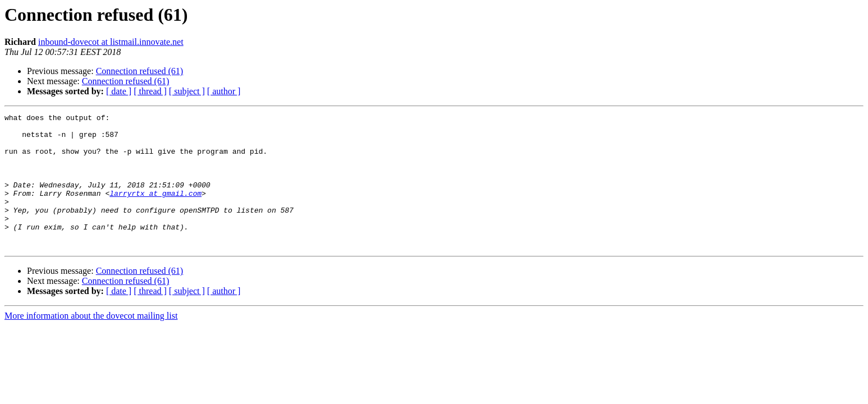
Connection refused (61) (140, 71)
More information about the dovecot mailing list (91, 343)
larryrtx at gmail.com (156, 210)
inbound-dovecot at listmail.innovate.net (111, 42)
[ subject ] (187, 91)
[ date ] (119, 91)
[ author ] (224, 91)
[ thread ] (150, 91)
